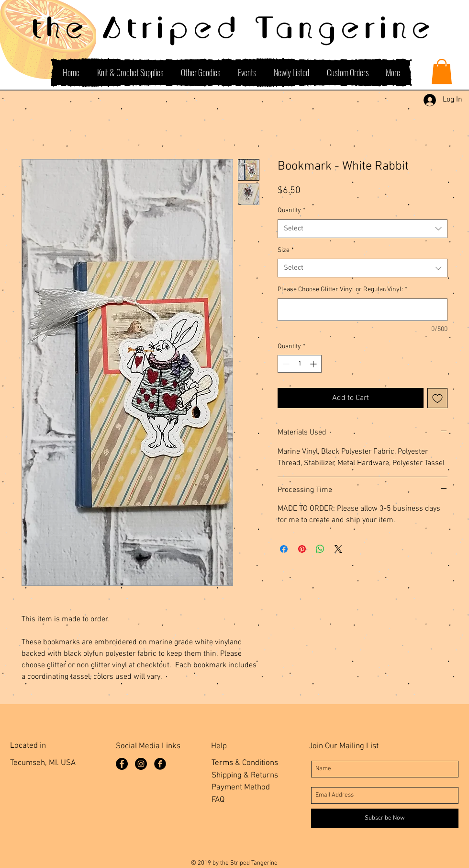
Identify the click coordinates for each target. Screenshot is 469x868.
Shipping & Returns (245, 776)
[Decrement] (285, 364)
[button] (442, 72)
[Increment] (314, 364)
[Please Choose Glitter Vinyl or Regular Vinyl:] (363, 310)
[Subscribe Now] (385, 818)
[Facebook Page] (122, 764)
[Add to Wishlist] (437, 398)
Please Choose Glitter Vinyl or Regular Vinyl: (342, 290)
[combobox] (363, 229)
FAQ (218, 800)
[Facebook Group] (160, 764)
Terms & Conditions (245, 763)
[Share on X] (338, 549)
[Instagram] (141, 764)
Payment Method (241, 788)
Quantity (291, 211)
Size (286, 250)
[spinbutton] (300, 364)
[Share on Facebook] (284, 549)
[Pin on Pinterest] (302, 549)
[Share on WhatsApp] (320, 549)
